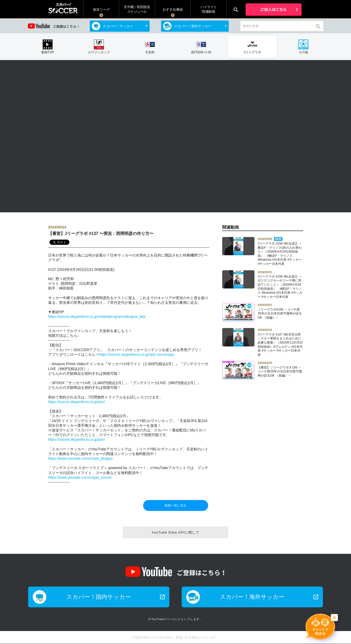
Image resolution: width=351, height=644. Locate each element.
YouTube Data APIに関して (175, 532)
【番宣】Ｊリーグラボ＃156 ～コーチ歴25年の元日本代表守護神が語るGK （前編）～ (280, 369)
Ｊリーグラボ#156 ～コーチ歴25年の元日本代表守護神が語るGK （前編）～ (280, 311)
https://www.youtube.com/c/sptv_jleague (81, 458)
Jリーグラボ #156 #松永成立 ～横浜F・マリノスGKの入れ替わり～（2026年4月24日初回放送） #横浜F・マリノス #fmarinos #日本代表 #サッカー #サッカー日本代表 (280, 251)
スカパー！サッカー (118, 26)
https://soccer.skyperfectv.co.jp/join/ (77, 402)
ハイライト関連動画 (209, 9)
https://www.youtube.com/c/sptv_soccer (80, 477)
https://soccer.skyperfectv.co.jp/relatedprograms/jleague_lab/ (97, 317)
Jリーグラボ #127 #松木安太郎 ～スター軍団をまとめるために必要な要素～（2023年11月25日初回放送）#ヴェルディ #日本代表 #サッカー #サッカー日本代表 (280, 342)
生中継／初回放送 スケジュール (137, 9)
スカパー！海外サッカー (193, 26)
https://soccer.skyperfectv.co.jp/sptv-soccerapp (137, 354)
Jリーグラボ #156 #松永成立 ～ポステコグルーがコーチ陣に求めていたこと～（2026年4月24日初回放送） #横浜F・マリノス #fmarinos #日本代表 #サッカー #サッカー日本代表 (280, 284)
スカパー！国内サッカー (116, 597)
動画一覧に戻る (176, 505)
